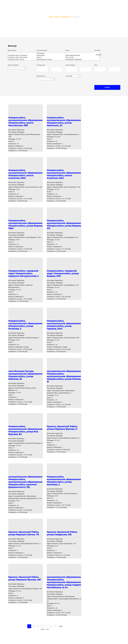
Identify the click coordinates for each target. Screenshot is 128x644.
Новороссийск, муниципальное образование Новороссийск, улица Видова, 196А (25, 224)
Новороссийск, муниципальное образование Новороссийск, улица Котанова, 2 (25, 325)
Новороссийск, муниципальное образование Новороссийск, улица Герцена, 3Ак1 (64, 325)
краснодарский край (83, 55)
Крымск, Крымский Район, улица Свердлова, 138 (62, 533)
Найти (107, 87)
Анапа (53, 57)
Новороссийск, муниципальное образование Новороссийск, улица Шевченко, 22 (64, 122)
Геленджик (53, 53)
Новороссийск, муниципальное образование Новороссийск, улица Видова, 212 (64, 224)
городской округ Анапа (24, 59)
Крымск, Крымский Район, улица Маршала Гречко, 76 (24, 533)
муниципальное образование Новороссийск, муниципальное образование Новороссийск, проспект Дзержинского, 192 (25, 482)
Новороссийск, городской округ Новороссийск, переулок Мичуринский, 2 (23, 273)
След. (61, 626)
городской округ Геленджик (24, 55)
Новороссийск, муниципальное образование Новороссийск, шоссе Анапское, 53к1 (64, 174)
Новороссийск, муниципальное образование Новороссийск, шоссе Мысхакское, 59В (25, 122)
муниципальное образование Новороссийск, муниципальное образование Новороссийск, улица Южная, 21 (64, 376)
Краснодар (53, 55)
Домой (51, 17)
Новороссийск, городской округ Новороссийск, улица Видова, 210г (63, 273)
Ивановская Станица (53, 59)
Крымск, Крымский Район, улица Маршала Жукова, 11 (62, 428)
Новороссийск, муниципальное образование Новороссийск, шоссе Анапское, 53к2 (25, 174)
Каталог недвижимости (63, 17)
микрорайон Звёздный (83, 59)
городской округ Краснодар (24, 57)
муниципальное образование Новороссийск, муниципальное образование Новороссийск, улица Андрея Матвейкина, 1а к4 (64, 582)
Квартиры (76, 17)
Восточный (83, 57)
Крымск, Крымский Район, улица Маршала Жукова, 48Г (25, 578)
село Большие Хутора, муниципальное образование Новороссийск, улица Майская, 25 (25, 375)
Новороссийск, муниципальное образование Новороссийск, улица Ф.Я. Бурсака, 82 (25, 430)
